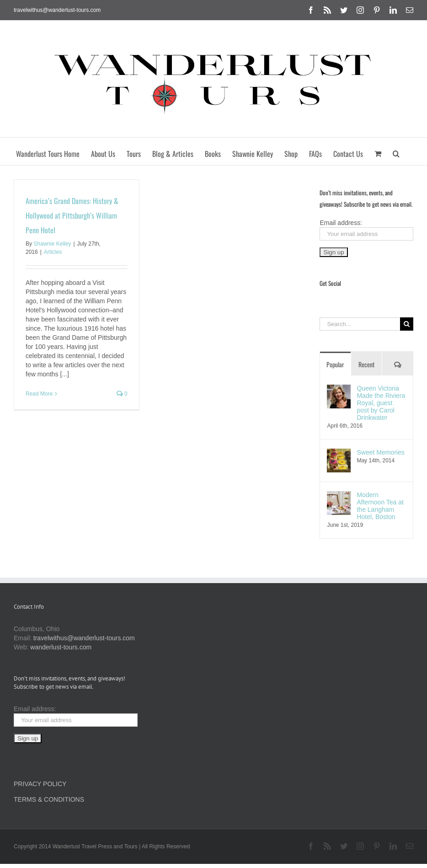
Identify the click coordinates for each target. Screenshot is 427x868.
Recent (366, 364)
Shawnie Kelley (52, 244)
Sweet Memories (380, 452)
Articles (53, 252)
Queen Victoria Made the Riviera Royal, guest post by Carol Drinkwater (381, 403)
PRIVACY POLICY (40, 784)
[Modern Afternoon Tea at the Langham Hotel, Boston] (339, 496)
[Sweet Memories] (339, 453)
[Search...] (360, 324)
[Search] (407, 324)
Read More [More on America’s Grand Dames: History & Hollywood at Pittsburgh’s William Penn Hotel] (39, 394)
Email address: (341, 223)
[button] (396, 151)
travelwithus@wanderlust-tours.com (57, 10)
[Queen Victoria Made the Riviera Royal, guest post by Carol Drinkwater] (339, 389)
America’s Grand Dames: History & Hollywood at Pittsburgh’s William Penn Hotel (72, 215)
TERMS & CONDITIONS (49, 799)
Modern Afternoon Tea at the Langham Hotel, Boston (380, 506)
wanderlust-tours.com (61, 647)
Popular (335, 364)
